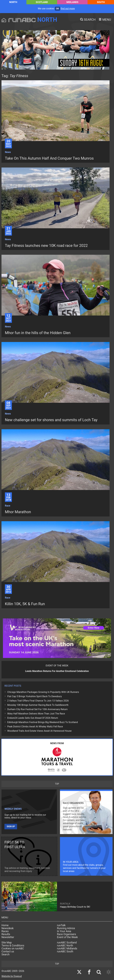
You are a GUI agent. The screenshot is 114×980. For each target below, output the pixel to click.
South (101, 2)
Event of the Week (67, 937)
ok (58, 9)
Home (5, 925)
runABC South (65, 951)
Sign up (11, 827)
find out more (68, 9)
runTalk (61, 925)
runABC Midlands (67, 948)
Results (6, 934)
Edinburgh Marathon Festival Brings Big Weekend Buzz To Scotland (43, 722)
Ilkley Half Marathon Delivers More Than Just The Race (36, 714)
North (13, 2)
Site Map (7, 943)
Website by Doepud (12, 976)
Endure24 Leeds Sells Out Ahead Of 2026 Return (33, 718)
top (57, 784)
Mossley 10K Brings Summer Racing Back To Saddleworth (38, 705)
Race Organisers (66, 934)
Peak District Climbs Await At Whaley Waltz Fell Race (35, 727)
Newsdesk (7, 928)
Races (5, 931)
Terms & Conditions (13, 946)
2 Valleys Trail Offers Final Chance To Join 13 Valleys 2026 (38, 701)
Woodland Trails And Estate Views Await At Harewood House (39, 731)
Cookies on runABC (13, 948)
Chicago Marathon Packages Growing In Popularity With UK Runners (43, 692)
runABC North (65, 946)
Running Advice (66, 928)
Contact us (8, 951)
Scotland (42, 2)
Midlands (72, 2)
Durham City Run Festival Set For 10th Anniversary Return (37, 709)
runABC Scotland (67, 943)
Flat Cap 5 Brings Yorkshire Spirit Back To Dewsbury (35, 696)
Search (5, 954)
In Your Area (64, 931)
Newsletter (8, 937)
